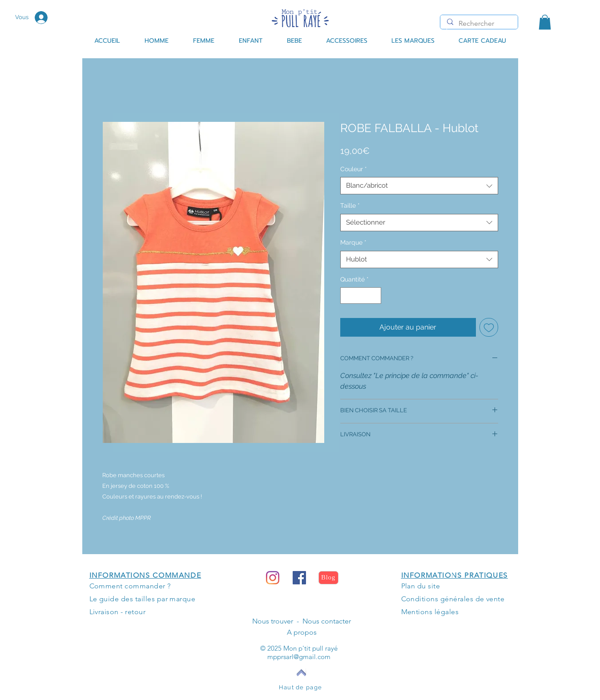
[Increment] (374, 296)
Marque (353, 242)
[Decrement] (347, 296)
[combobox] (419, 186)
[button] (545, 22)
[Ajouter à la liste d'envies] (489, 327)
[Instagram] (273, 578)
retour (135, 612)
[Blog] (328, 578)
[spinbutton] (361, 296)
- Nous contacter (322, 621)
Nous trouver (273, 621)
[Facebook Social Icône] (299, 578)
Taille (350, 205)
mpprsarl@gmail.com (299, 657)
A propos (302, 632)
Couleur (354, 169)
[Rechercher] (479, 24)
